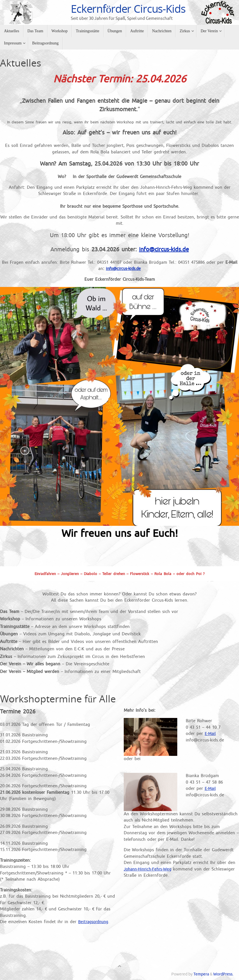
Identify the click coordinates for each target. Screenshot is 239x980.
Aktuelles (21, 63)
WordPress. (223, 974)
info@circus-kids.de (164, 249)
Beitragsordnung (95, 922)
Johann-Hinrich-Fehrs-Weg (150, 869)
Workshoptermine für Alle (58, 699)
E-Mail (211, 734)
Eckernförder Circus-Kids (128, 9)
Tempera (201, 974)
